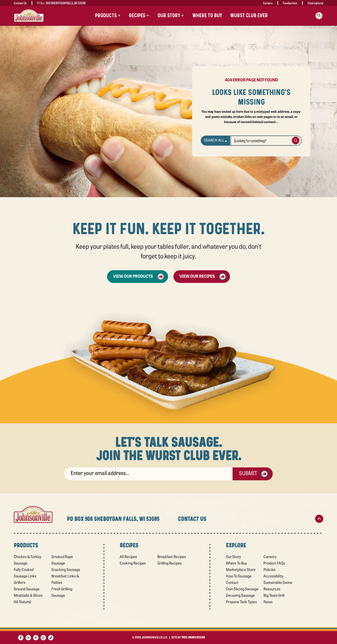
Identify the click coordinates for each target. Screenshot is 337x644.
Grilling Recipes (169, 564)
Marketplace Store (241, 570)
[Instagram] (43, 638)
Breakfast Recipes (172, 557)
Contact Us (20, 3)
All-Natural (22, 602)
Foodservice (290, 3)
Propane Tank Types (241, 602)
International (315, 3)
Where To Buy (207, 16)
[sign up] (148, 474)
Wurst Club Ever (249, 16)
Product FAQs (274, 564)
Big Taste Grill (274, 596)
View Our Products (139, 277)
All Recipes (128, 557)
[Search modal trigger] (319, 16)
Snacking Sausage (66, 570)
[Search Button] (296, 141)
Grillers (20, 583)
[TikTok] (51, 638)
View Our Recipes (203, 277)
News (268, 602)
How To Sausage (239, 576)
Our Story (233, 557)
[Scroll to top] (319, 519)
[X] (28, 638)
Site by (188, 638)
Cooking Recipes (133, 564)
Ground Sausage (27, 589)
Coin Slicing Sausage (242, 589)
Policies (270, 570)
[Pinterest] (36, 638)
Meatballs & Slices (28, 596)
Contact (232, 583)
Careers (268, 3)
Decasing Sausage (240, 596)
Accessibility (273, 576)
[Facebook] (21, 638)
